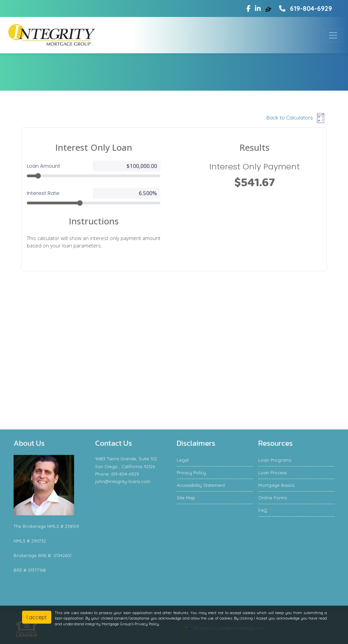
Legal (183, 460)
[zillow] (269, 8)
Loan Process (273, 473)
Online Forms (273, 498)
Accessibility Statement (201, 485)
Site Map (186, 498)
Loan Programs (275, 460)
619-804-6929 (305, 8)
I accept (37, 617)
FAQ (263, 510)
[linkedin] (258, 8)
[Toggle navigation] (333, 35)
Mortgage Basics (276, 485)
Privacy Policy (191, 473)
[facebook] (248, 8)
